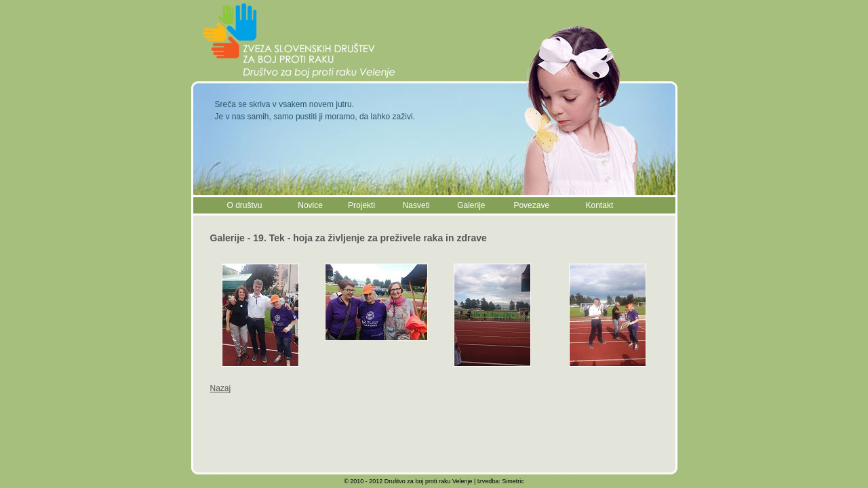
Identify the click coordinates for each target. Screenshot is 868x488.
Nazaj (221, 388)
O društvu (245, 205)
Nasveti (416, 205)
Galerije (471, 205)
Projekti (361, 205)
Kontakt (600, 205)
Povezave (531, 205)
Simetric (513, 481)
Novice (310, 205)
